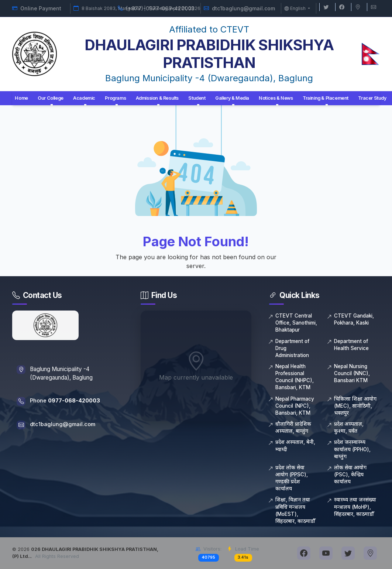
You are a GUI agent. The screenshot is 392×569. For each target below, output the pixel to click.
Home (21, 98)
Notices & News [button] (276, 98)
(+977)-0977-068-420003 (160, 8)
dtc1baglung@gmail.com (243, 8)
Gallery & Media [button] (232, 98)
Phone (66, 401)
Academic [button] (84, 98)
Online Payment (41, 8)
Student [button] (197, 98)
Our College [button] (51, 98)
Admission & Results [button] (157, 98)
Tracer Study (372, 98)
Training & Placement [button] (326, 98)
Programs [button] (115, 98)
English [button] (295, 8)
